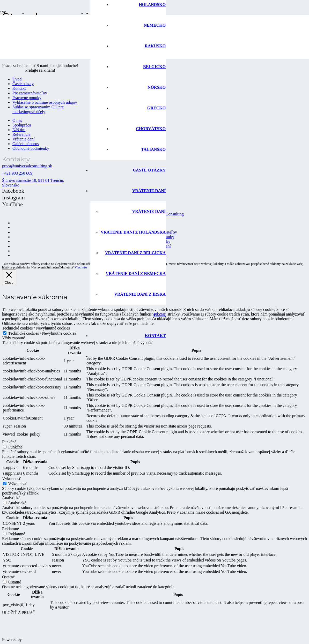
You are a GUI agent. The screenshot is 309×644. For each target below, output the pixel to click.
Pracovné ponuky (27, 98)
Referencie (21, 134)
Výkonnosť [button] (12, 479)
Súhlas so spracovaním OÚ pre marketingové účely (38, 109)
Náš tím (19, 130)
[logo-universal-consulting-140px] (43, 61)
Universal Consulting (166, 214)
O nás (17, 120)
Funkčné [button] (9, 442)
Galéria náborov (26, 144)
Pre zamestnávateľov (30, 93)
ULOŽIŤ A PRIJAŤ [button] (19, 613)
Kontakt (19, 88)
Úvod (17, 79)
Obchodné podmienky (31, 148)
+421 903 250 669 (17, 173)
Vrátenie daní (24, 139)
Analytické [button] (11, 498)
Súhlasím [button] (53, 267)
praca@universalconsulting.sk (27, 166)
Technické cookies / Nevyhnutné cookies (42, 333)
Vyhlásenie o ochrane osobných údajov (45, 102)
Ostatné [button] (8, 577)
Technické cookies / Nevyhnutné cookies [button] (36, 328)
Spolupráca (22, 125)
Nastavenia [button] (39, 267)
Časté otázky (23, 84)
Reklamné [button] (10, 529)
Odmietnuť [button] (66, 267)
